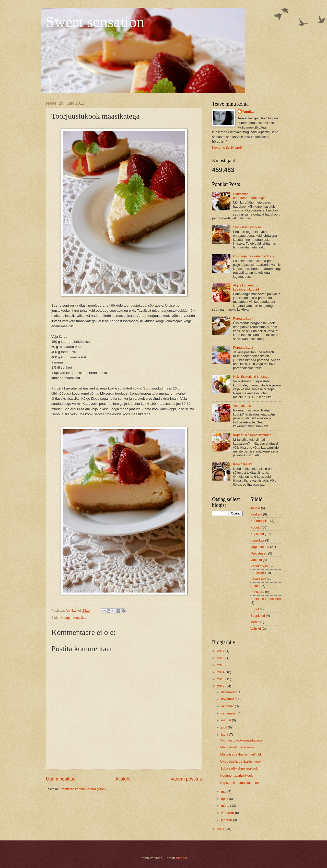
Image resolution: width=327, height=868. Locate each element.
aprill (225, 799)
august (226, 720)
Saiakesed (258, 579)
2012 (221, 686)
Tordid (255, 622)
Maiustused (259, 553)
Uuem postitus (61, 779)
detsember (229, 692)
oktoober (228, 706)
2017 (221, 651)
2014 (221, 672)
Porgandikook (243, 318)
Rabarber (257, 573)
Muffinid (256, 560)
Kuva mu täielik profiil (228, 148)
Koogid (66, 618)
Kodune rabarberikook (236, 776)
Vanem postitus (186, 779)
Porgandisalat (243, 348)
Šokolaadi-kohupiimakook (239, 768)
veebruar (228, 813)
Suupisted (258, 616)
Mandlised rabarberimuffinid (241, 754)
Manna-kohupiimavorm (237, 747)
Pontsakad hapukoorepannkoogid (249, 196)
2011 (221, 829)
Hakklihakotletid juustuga (251, 377)
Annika (248, 112)
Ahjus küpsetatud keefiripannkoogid (246, 287)
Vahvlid (256, 629)
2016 (221, 658)
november (229, 699)
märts (226, 806)
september (229, 713)
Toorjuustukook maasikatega (241, 740)
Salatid (255, 586)
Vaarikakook (242, 406)
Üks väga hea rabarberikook (254, 256)
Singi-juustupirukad (247, 227)
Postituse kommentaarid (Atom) (84, 789)
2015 (221, 665)
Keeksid (256, 514)
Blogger (182, 858)
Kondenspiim (260, 521)
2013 (221, 679)
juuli (224, 727)
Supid (255, 609)
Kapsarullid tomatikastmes (252, 435)
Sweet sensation (95, 22)
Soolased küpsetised (266, 599)
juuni (225, 734)
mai (224, 792)
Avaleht (123, 779)
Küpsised (257, 534)
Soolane (256, 592)
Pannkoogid (259, 566)
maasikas (80, 618)
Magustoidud (260, 547)
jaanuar (227, 820)
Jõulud (255, 508)
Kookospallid (242, 464)
